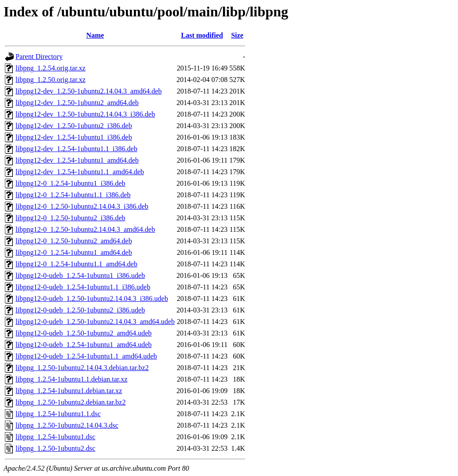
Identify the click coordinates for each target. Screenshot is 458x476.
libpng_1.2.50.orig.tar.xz (51, 80)
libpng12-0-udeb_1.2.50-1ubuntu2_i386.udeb (80, 310)
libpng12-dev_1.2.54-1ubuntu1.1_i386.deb (76, 149)
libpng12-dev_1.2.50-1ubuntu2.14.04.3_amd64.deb (89, 91)
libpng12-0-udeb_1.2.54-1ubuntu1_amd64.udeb (84, 345)
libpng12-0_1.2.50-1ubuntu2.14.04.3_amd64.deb (85, 229)
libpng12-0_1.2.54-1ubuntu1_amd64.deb (74, 252)
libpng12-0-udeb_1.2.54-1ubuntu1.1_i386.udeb (83, 287)
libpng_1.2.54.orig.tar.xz (51, 68)
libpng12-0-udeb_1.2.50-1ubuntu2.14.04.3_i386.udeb (92, 298)
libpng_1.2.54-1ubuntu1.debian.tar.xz (69, 391)
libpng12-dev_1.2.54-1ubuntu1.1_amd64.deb (80, 172)
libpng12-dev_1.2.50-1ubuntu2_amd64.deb (77, 103)
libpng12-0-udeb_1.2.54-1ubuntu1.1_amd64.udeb (86, 356)
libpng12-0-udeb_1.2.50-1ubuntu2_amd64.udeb (84, 333)
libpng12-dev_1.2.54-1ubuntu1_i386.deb (74, 137)
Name (95, 35)
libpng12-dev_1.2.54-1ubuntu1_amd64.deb (77, 160)
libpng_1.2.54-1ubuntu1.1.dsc (58, 414)
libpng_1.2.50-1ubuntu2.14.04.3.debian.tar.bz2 (82, 368)
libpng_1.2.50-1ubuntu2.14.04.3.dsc (67, 425)
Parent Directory (39, 57)
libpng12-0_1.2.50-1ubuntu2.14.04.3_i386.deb (82, 206)
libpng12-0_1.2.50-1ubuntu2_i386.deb (70, 218)
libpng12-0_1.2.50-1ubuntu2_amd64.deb (74, 241)
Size (237, 35)
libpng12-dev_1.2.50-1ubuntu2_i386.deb (74, 126)
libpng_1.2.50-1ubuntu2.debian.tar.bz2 (70, 402)
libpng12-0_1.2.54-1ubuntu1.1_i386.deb (73, 195)
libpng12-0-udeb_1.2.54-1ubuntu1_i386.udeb (80, 275)
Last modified (202, 35)
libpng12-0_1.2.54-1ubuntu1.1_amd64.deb (76, 264)
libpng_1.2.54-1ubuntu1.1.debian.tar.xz (71, 379)
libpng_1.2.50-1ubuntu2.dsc (55, 448)
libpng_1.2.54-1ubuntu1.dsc (55, 437)
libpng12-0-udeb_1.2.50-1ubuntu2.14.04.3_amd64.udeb (95, 322)
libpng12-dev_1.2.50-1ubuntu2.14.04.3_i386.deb (85, 114)
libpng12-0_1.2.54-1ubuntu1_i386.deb (70, 183)
